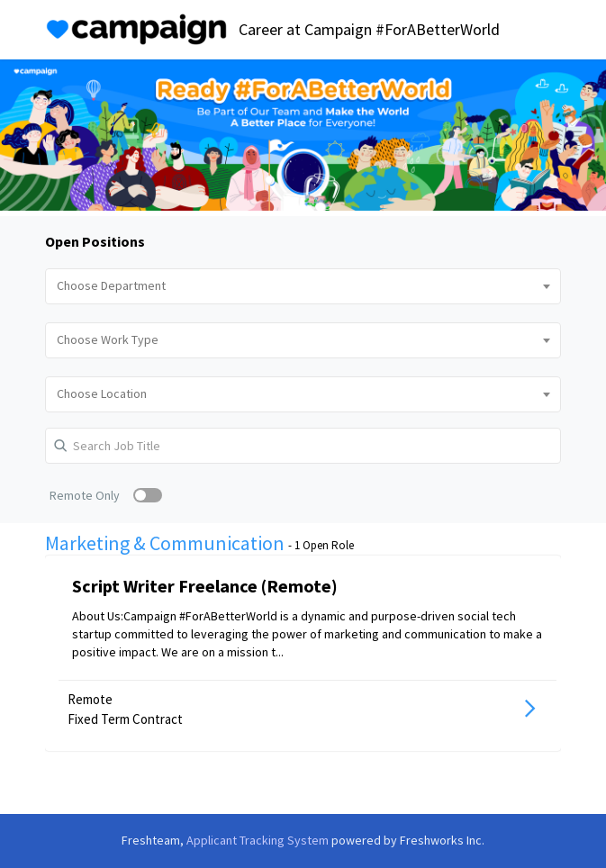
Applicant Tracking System (259, 840)
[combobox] (303, 286)
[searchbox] (303, 286)
